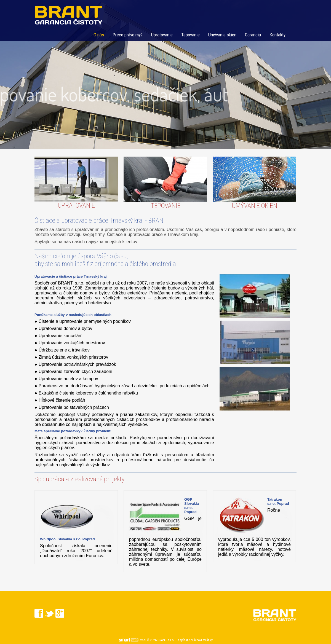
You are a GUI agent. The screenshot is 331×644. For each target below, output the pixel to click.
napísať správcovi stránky (195, 640)
